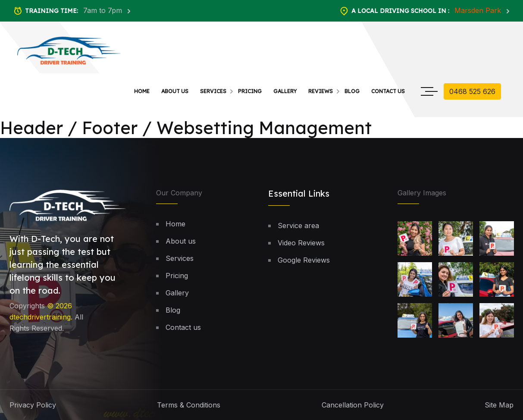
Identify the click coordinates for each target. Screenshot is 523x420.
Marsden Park (479, 10)
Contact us (388, 91)
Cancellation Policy (353, 405)
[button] (495, 371)
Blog (352, 91)
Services (213, 91)
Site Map (499, 405)
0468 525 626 (472, 91)
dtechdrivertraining (40, 317)
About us (175, 91)
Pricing (250, 91)
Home (142, 91)
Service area (298, 226)
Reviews (321, 91)
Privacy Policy (33, 405)
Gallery (285, 91)
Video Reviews (301, 243)
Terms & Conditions (189, 405)
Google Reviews (304, 260)
